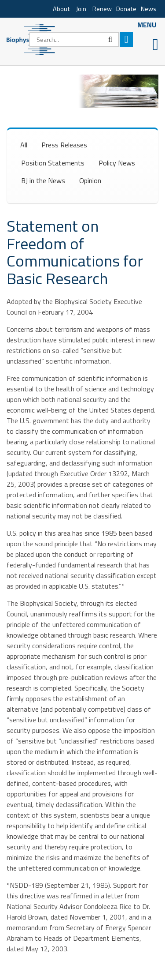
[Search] (74, 39)
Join (81, 9)
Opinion (90, 180)
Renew (102, 9)
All (24, 145)
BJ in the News (43, 180)
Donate (126, 9)
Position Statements (53, 163)
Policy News (117, 163)
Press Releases (64, 145)
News (148, 9)
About (61, 9)
